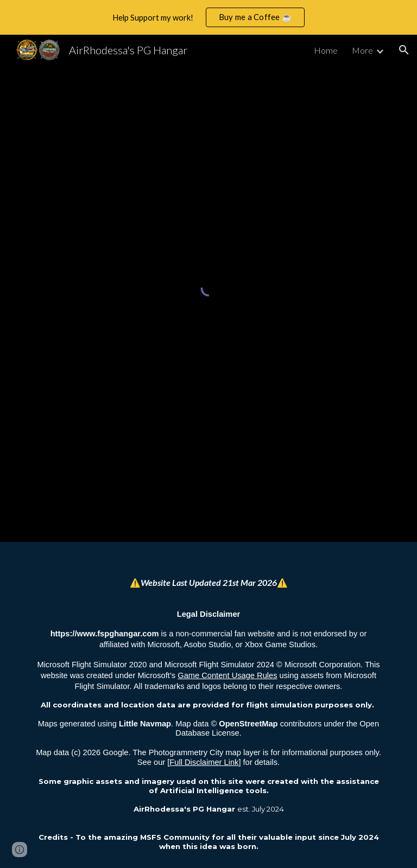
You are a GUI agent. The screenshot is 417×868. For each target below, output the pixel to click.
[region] (208, 17)
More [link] (362, 50)
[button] (404, 50)
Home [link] (326, 50)
